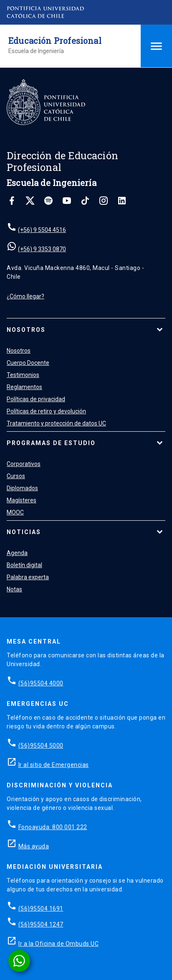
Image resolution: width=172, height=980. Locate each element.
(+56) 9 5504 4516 (42, 230)
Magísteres (21, 500)
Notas (14, 589)
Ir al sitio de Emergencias (54, 765)
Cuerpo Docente (28, 363)
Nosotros (26, 330)
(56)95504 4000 (41, 683)
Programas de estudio (51, 443)
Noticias (24, 532)
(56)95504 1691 (41, 909)
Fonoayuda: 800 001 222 (53, 827)
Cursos (16, 476)
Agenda (17, 553)
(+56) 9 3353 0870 (42, 249)
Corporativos (24, 464)
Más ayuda (34, 846)
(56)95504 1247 (41, 924)
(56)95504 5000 (41, 746)
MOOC (15, 512)
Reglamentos (24, 387)
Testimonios (23, 375)
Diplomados (22, 488)
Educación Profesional (55, 41)
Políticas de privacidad (36, 399)
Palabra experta (28, 577)
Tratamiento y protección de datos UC (56, 423)
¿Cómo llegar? (25, 296)
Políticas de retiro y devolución (46, 411)
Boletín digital (24, 565)
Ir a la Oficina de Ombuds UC (58, 944)
